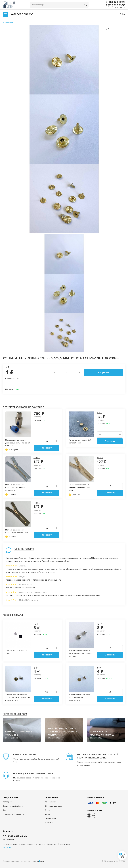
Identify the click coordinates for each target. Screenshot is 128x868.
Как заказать (51, 802)
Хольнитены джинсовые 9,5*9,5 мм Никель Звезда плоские (80, 654)
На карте (7, 847)
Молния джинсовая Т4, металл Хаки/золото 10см (17, 531)
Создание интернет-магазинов (16, 861)
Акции (48, 814)
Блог (5, 810)
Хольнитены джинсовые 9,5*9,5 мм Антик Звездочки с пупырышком (18, 697)
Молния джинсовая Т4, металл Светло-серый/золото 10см (16, 488)
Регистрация (8, 802)
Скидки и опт (51, 818)
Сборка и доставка (53, 806)
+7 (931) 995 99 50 (115, 5)
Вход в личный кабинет (13, 806)
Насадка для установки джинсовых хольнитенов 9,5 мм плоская (18, 443)
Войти (123, 14)
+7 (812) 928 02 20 (115, 2)
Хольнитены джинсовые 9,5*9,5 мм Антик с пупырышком (80, 697)
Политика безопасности (13, 814)
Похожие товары (13, 615)
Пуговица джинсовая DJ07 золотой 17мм (81, 441)
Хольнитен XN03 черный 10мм (16, 652)
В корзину (103, 372)
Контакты (49, 822)
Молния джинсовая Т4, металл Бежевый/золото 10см (80, 488)
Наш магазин (120, 8)
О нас (47, 810)
